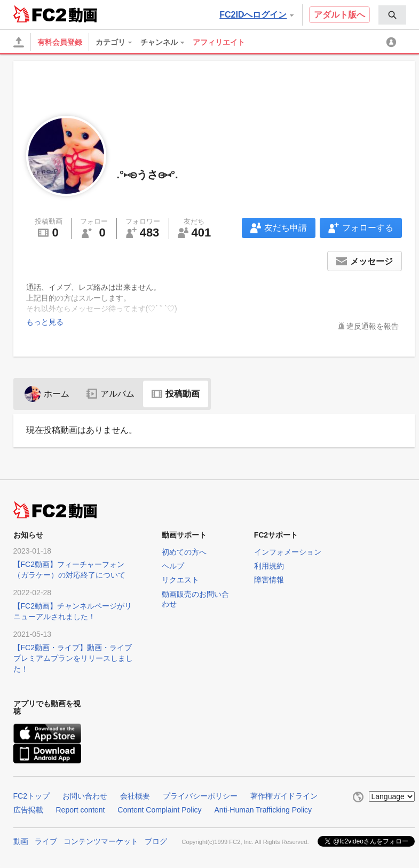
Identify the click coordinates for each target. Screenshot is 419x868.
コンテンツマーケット (101, 841)
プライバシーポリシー (200, 796)
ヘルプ (173, 566)
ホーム (47, 394)
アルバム (110, 394)
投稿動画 (176, 394)
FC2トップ (31, 796)
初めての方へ (184, 552)
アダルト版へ (339, 15)
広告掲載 (28, 810)
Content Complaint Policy (159, 810)
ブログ (156, 841)
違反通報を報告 (373, 326)
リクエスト (180, 580)
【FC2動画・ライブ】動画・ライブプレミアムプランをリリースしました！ (73, 658)
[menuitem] (392, 15)
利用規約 (269, 566)
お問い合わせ (85, 796)
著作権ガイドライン (284, 796)
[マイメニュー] (393, 42)
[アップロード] (19, 42)
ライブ (46, 841)
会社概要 (135, 796)
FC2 (40, 14)
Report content (81, 810)
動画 (21, 841)
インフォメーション (288, 552)
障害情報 (269, 580)
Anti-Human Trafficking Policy (263, 810)
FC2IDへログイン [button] (256, 15)
